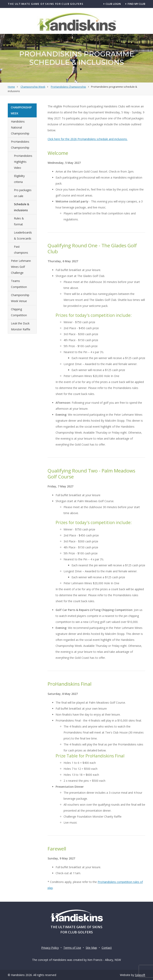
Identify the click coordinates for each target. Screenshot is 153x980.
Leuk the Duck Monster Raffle (21, 326)
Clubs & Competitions (106, 38)
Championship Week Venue (20, 298)
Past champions (21, 250)
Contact (107, 948)
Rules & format (19, 221)
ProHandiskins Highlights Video (23, 162)
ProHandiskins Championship (20, 145)
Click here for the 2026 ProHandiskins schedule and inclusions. (88, 139)
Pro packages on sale (23, 193)
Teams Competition (19, 284)
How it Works (35, 38)
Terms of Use (72, 948)
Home (15, 38)
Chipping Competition (19, 312)
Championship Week (67, 38)
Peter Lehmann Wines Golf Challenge (21, 267)
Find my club (135, 4)
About (134, 38)
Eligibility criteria (19, 179)
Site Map (91, 948)
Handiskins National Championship (20, 127)
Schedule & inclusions (22, 207)
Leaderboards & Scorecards (23, 235)
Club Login (112, 4)
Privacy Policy (50, 948)
